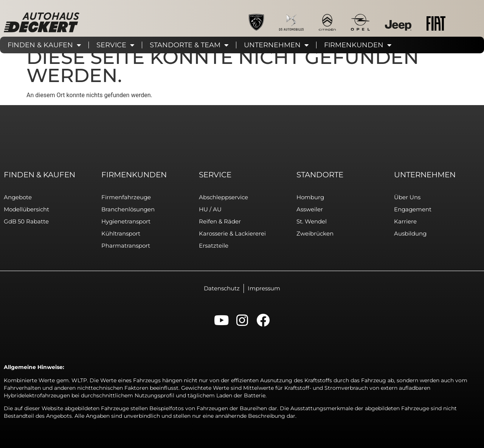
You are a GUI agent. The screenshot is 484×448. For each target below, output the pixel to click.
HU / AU (210, 209)
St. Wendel (312, 221)
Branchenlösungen (128, 209)
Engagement (413, 209)
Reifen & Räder (220, 221)
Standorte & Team (189, 45)
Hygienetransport (126, 221)
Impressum (264, 288)
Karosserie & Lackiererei (232, 233)
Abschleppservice (223, 197)
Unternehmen (276, 45)
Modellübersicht (26, 209)
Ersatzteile (214, 246)
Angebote (18, 197)
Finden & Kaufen (44, 45)
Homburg (310, 197)
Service (115, 45)
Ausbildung (410, 233)
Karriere (405, 221)
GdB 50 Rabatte (26, 221)
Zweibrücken (315, 233)
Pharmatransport (126, 246)
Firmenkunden (358, 45)
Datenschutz (222, 288)
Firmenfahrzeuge (126, 197)
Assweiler (310, 209)
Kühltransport (121, 233)
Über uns (407, 197)
